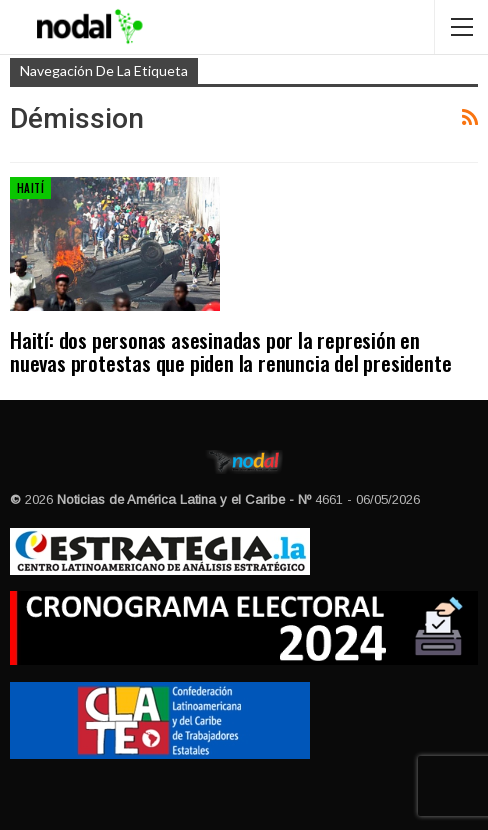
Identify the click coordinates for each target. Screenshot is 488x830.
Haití (30, 188)
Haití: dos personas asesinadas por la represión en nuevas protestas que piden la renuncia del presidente (230, 351)
